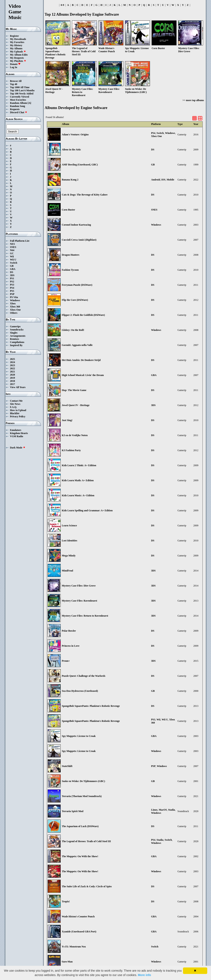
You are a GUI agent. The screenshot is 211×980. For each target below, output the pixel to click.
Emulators (16, 430)
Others (14, 313)
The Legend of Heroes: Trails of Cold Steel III (86, 841)
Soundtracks (17, 330)
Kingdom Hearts (19, 433)
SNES (13, 247)
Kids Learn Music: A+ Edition (78, 495)
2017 (13, 384)
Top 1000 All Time (20, 87)
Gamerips (15, 326)
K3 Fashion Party (71, 450)
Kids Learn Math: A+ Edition (78, 480)
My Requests (17, 58)
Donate (15, 64)
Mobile (170, 180)
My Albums (16, 48)
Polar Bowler (69, 631)
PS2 (12, 282)
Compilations (17, 342)
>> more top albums (193, 100)
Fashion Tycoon (70, 270)
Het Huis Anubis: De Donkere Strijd (81, 360)
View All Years (18, 387)
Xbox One (15, 310)
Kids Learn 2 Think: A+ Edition (79, 465)
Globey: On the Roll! (73, 330)
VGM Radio (17, 436)
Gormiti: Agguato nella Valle (77, 345)
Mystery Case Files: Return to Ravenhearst (85, 616)
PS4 (12, 288)
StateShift (67, 766)
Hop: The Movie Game (74, 390)
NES (12, 244)
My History (16, 45)
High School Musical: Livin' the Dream (83, 375)
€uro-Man (67, 962)
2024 (13, 362)
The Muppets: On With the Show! (80, 856)
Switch (14, 263)
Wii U (13, 260)
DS (12, 272)
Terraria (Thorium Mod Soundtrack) (82, 796)
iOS (163, 180)
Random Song (18, 106)
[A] (29, 103)
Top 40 (14, 84)
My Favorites (17, 42)
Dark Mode (18, 448)
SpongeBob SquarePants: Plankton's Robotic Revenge (91, 706)
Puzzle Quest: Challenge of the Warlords (84, 676)
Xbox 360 (15, 307)
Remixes (15, 339)
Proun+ (66, 661)
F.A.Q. (13, 407)
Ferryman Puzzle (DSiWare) (77, 285)
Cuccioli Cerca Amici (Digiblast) (79, 240)
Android (156, 180)
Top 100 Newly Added (22, 94)
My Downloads (18, 39)
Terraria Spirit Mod (73, 811)
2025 (13, 359)
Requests (15, 109)
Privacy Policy (18, 416)
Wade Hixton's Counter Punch (78, 917)
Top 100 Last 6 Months (22, 90)
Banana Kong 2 (70, 180)
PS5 (12, 291)
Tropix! (66, 901)
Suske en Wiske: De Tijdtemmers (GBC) (84, 781)
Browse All (16, 81)
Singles (14, 333)
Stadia (172, 810)
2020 (13, 375)
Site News (15, 404)
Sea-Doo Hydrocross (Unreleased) (80, 691)
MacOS (163, 810)
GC (12, 253)
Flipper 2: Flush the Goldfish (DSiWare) (83, 315)
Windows (15, 300)
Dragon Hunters (71, 255)
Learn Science (69, 526)
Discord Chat (19, 112)
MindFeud (68, 571)
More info (144, 975)
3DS (12, 275)
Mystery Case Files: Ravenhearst (80, 601)
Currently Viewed (20, 97)
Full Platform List (20, 241)
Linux (154, 810)
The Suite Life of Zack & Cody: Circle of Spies (87, 886)
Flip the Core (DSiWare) (75, 300)
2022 (13, 368)
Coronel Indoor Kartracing (77, 225)
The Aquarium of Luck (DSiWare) (80, 826)
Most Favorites (18, 100)
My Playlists (18, 61)
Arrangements (18, 336)
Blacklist (15, 413)
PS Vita (14, 297)
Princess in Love (71, 646)
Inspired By (16, 345)
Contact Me (16, 401)
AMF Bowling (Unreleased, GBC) (80, 165)
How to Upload (18, 410)
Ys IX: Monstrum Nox (74, 947)
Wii (12, 256)
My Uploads (18, 52)
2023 (13, 365)
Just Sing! (67, 420)
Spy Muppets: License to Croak (79, 736)
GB (12, 266)
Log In (14, 67)
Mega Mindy (69, 556)
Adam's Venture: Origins (75, 135)
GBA (13, 269)
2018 (13, 381)
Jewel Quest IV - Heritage (76, 405)
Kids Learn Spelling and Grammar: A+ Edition (87, 510)
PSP (12, 294)
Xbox (13, 303)
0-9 (63, 5)
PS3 (12, 285)
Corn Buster (69, 210)
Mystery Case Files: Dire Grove (79, 586)
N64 (12, 250)
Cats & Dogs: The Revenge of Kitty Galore (85, 195)
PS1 (12, 278)
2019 (13, 378)
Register (15, 36)
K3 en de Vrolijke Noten (75, 435)
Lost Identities (70, 541)
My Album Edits (19, 55)
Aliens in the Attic (72, 150)
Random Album (19, 103)
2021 (13, 372)
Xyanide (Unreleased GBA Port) (79, 932)
